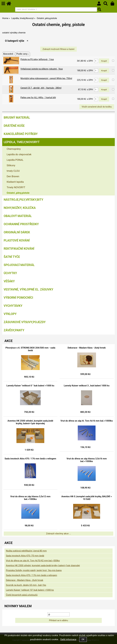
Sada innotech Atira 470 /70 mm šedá (25, 556)
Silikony (11, 165)
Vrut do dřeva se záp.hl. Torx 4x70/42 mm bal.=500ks (33, 561)
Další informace (68, 639)
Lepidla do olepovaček (19, 154)
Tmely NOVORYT (16, 187)
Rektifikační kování (19, 249)
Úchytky (10, 273)
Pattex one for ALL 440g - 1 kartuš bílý (38, 98)
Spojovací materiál (19, 265)
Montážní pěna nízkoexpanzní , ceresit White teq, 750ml (46, 78)
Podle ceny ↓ (23, 54)
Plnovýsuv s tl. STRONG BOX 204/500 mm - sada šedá (30, 349)
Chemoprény (14, 149)
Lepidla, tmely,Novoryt (22, 142)
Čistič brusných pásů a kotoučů (22, 595)
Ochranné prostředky (21, 224)
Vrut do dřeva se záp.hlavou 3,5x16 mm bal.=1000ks (87, 460)
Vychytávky (13, 306)
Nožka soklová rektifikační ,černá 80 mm (26, 551)
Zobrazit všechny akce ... (59, 534)
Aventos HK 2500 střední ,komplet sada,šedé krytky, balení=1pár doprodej (30, 422)
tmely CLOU (13, 171)
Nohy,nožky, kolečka (20, 208)
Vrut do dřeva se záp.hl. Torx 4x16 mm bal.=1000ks (87, 421)
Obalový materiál (18, 216)
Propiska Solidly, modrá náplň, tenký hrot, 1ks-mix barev (34, 570)
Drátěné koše (14, 126)
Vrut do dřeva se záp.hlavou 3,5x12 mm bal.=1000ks (30, 498)
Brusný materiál (17, 118)
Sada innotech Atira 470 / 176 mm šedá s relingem (30, 459)
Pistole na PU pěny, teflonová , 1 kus (37, 59)
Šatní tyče (12, 257)
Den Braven (13, 176)
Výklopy (10, 314)
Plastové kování (17, 240)
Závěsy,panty (14, 330)
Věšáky (9, 281)
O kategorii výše (15, 41)
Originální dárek (17, 232)
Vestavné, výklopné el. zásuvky (28, 289)
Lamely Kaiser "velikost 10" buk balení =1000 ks (30, 590)
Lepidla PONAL (15, 160)
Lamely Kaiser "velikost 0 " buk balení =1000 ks (30, 386)
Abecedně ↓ (9, 54)
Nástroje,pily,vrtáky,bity (23, 200)
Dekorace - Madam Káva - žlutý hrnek (87, 348)
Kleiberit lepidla (15, 182)
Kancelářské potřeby (21, 134)
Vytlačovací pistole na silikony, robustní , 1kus (42, 69)
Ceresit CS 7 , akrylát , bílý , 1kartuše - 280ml (41, 88)
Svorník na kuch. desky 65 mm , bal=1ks (26, 585)
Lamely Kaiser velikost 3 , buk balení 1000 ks (87, 386)
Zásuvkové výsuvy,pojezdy (25, 322)
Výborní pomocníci (18, 298)
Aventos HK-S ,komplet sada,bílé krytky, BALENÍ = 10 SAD (87, 498)
